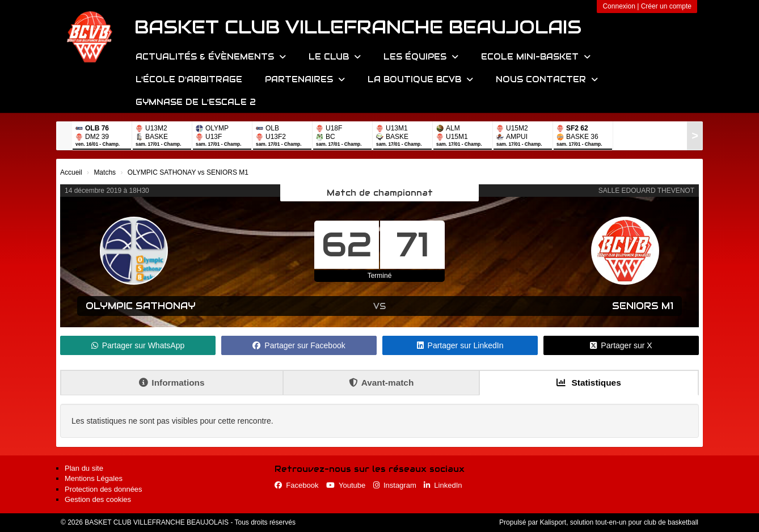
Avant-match (381, 383)
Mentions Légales (94, 478)
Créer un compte (666, 6)
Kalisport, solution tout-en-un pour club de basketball (619, 522)
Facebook (296, 485)
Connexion (619, 6)
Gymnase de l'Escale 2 (196, 102)
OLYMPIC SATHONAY (141, 306)
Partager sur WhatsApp (138, 345)
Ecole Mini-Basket (536, 57)
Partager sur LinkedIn (460, 345)
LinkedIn (443, 485)
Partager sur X (621, 345)
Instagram (395, 485)
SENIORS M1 (643, 306)
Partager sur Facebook (299, 345)
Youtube (346, 485)
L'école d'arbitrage (189, 79)
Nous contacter (547, 79)
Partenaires (305, 79)
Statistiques (589, 383)
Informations (172, 383)
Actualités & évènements (211, 57)
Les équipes (421, 57)
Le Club (335, 57)
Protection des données (104, 489)
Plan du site (84, 468)
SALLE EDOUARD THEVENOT (646, 191)
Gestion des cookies (98, 499)
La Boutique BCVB (420, 79)
